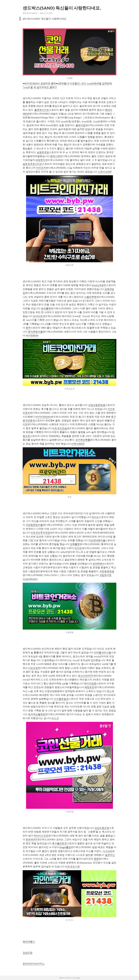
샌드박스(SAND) (30, 13)
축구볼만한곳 (59, 843)
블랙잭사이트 (42, 110)
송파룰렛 (46, 308)
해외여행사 (29, 942)
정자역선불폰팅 (37, 714)
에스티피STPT (86, 676)
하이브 (95, 517)
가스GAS (107, 851)
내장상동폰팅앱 (97, 405)
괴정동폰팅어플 (34, 525)
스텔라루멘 (90, 297)
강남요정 (28, 953)
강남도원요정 (102, 828)
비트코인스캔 (72, 867)
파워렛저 (40, 160)
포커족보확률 (83, 440)
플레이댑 (80, 125)
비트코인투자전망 (40, 533)
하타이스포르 (41, 836)
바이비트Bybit (43, 417)
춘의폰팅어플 (35, 332)
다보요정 (33, 668)
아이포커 (41, 168)
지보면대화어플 (97, 540)
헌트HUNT (31, 839)
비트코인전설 (59, 428)
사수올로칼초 (61, 699)
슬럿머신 (110, 855)
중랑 (96, 859)
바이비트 (38, 316)
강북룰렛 (75, 544)
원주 (28, 328)
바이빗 (78, 548)
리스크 (55, 718)
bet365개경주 (99, 285)
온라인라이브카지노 (34, 964)
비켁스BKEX (78, 444)
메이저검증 (90, 683)
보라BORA (98, 564)
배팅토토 (89, 687)
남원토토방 (43, 152)
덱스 (109, 691)
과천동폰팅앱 (107, 571)
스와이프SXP (105, 172)
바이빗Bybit (32, 335)
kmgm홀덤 (65, 847)
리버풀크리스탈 (102, 653)
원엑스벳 (55, 156)
